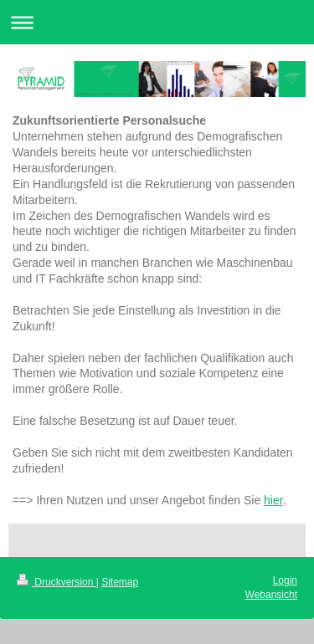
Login (285, 580)
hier (273, 500)
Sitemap (120, 582)
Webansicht (271, 595)
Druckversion (57, 582)
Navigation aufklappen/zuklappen (157, 22)
